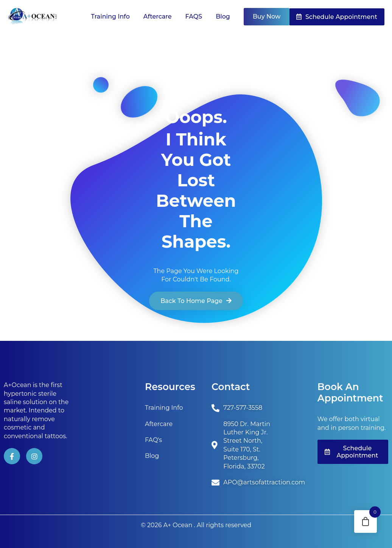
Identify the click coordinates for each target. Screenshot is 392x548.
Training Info (110, 16)
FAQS (194, 16)
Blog (223, 16)
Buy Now (267, 16)
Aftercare (158, 16)
